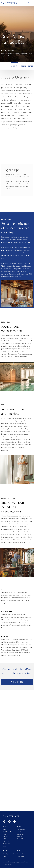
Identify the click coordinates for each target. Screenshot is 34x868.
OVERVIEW (14, 66)
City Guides (20, 832)
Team (19, 851)
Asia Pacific (6, 841)
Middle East (6, 844)
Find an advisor (17, 682)
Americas (6, 830)
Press (5, 856)
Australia (6, 837)
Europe (5, 846)
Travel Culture (21, 839)
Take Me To (20, 837)
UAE (4, 839)
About (5, 851)
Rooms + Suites (27, 66)
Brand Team (20, 856)
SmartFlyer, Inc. (18, 861)
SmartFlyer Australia (9, 854)
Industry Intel (21, 834)
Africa (5, 834)
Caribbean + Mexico (9, 832)
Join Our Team (21, 854)
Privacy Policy (25, 861)
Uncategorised (21, 830)
